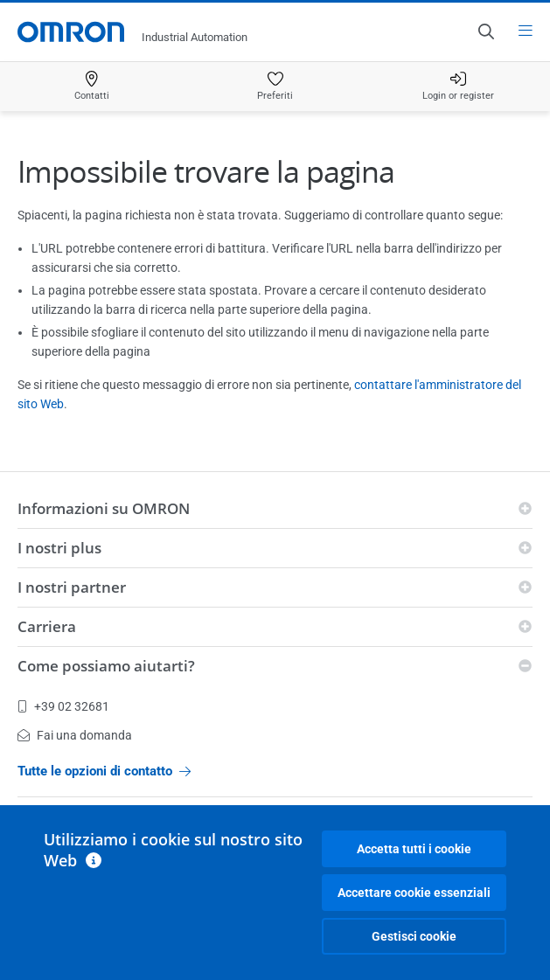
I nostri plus (59, 548)
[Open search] (485, 31)
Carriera (47, 626)
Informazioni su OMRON (104, 508)
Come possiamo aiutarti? (106, 666)
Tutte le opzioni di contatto (104, 771)
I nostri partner (72, 587)
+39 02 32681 (63, 706)
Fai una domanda (75, 735)
